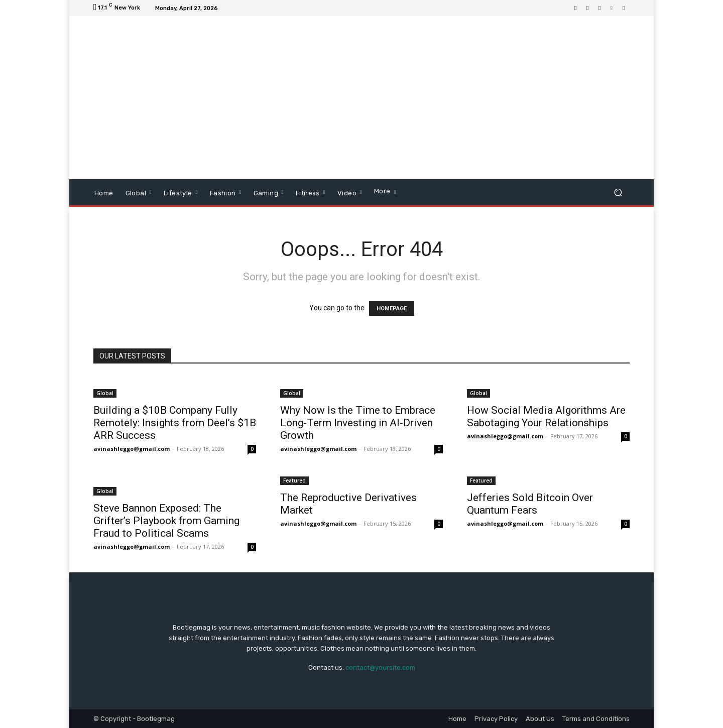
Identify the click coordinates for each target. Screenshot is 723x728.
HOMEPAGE (392, 309)
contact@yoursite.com (380, 668)
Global (105, 393)
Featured (294, 480)
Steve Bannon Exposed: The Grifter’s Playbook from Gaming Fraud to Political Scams (166, 521)
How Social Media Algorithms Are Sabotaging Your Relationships (546, 416)
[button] (618, 193)
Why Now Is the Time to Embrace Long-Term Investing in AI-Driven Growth (358, 423)
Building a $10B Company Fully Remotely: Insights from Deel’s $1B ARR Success (175, 423)
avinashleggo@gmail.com (132, 449)
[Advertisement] (446, 99)
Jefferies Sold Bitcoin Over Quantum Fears (530, 504)
